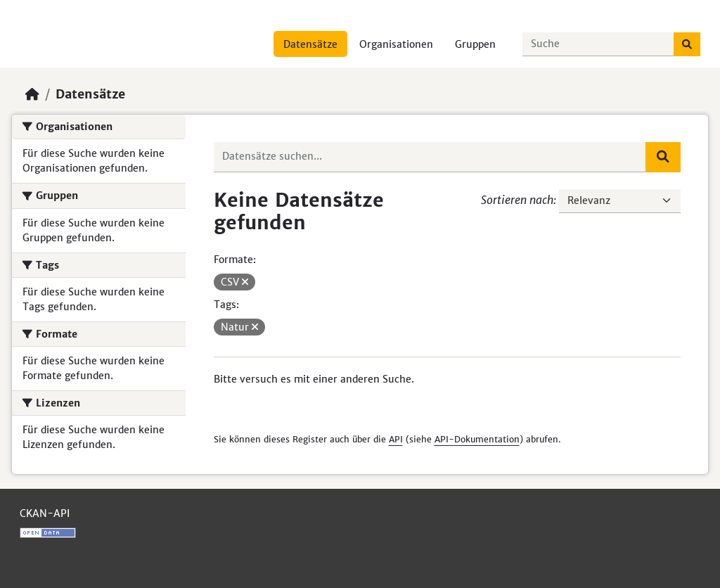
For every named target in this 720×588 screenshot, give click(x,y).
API (396, 439)
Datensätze (310, 44)
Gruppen (475, 44)
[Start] (32, 94)
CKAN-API (45, 513)
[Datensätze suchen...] (598, 44)
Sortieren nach (517, 200)
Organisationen (396, 44)
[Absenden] (687, 44)
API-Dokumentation (477, 439)
